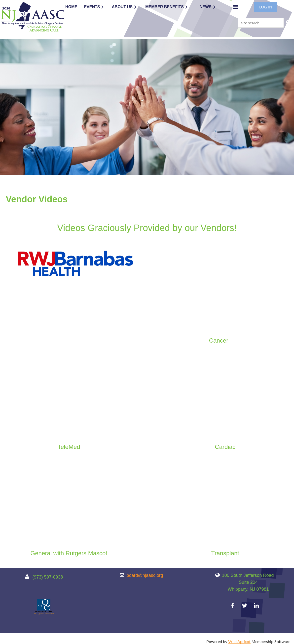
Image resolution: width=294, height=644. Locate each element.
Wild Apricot (239, 641)
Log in (266, 7)
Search (289, 22)
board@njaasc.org (145, 575)
